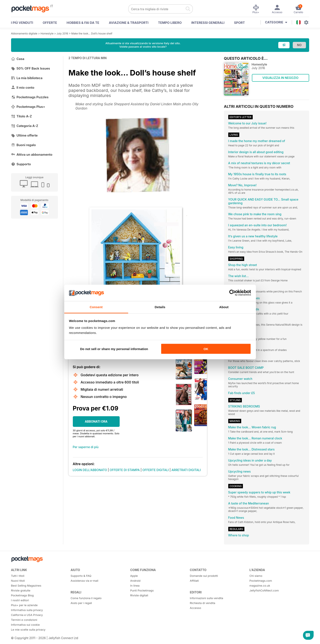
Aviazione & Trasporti (129, 23)
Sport (239, 23)
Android (135, 581)
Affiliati (194, 581)
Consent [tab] (96, 307)
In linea (135, 586)
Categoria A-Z (25, 126)
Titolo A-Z (22, 116)
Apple (134, 576)
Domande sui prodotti (204, 576)
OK (206, 349)
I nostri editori (20, 600)
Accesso (196, 608)
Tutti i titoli (18, 576)
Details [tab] (160, 307)
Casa (18, 59)
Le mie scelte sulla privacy (28, 630)
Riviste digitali (139, 595)
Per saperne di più (86, 447)
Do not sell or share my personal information (114, 349)
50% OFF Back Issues (31, 68)
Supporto (21, 164)
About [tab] (224, 307)
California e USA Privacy (27, 615)
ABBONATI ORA (96, 421)
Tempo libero (170, 23)
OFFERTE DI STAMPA (125, 470)
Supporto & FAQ (81, 576)
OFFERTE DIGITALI (156, 470)
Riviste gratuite (21, 590)
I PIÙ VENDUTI (22, 23)
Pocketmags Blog (22, 595)
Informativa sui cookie (25, 625)
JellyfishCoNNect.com (264, 590)
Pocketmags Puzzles (30, 97)
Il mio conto (23, 88)
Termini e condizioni (24, 620)
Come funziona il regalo (86, 598)
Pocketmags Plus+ (28, 107)
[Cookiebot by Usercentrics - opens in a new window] (232, 293)
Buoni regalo (24, 145)
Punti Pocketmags (142, 590)
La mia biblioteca (27, 78)
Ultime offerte (24, 135)
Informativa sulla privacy (27, 610)
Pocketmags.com (261, 581)
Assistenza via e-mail (85, 581)
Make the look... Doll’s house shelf (92, 33)
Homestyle (47, 33)
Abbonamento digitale (24, 33)
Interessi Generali (208, 23)
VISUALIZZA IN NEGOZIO (280, 78)
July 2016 (62, 33)
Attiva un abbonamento (32, 155)
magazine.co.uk (260, 586)
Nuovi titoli (18, 581)
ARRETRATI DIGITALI (186, 470)
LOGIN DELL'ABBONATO (90, 470)
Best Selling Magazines (26, 586)
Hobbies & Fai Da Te (83, 23)
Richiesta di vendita (203, 603)
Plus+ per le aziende (24, 605)
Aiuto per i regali (81, 603)
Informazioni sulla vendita (207, 598)
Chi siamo (256, 576)
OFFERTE (50, 23)
